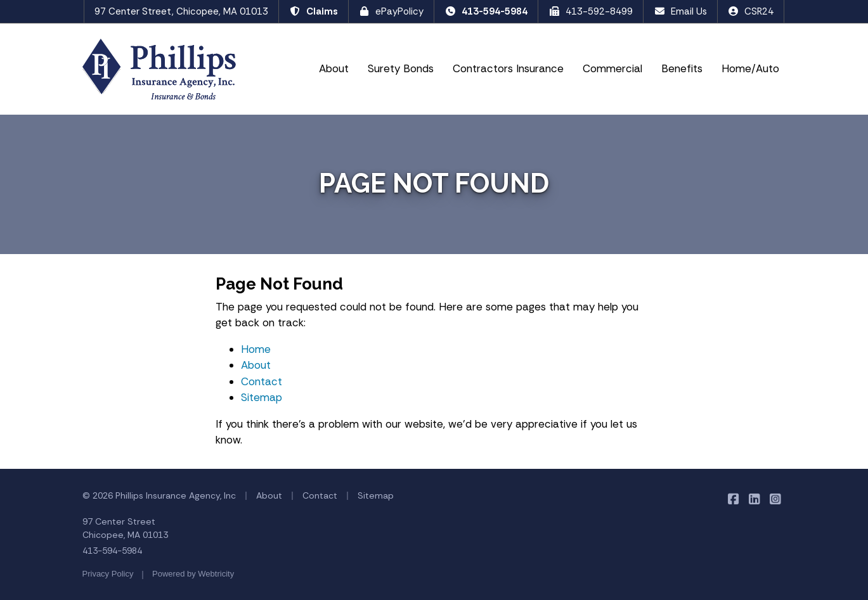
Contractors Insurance (508, 68)
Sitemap (262, 397)
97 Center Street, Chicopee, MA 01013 (181, 11)
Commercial (612, 68)
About (334, 68)
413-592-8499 (591, 11)
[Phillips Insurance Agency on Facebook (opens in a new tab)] (734, 499)
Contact (262, 381)
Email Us (680, 11)
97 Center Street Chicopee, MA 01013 (125, 528)
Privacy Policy (108, 574)
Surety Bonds (401, 68)
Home (256, 349)
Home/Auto (750, 68)
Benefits (682, 68)
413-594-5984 (486, 11)
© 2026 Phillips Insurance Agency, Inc (159, 495)
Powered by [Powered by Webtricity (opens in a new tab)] (193, 574)
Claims (314, 11)
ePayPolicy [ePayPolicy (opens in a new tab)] (392, 11)
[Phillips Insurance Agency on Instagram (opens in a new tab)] (776, 499)
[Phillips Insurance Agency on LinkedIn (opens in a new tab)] (755, 499)
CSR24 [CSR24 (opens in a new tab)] (751, 11)
